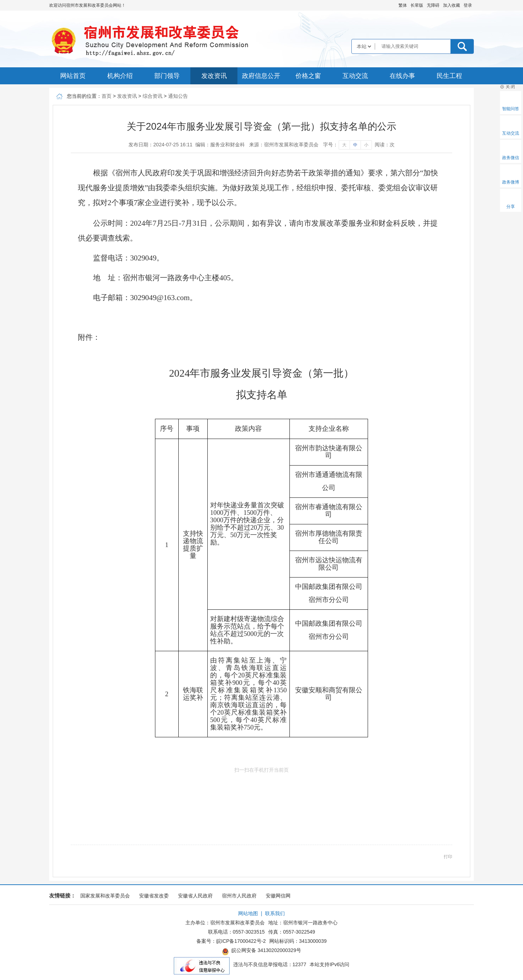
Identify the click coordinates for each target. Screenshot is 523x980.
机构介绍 (120, 76)
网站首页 (73, 76)
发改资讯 (214, 76)
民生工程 (449, 76)
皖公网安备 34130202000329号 (261, 951)
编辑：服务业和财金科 (220, 145)
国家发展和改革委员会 (105, 896)
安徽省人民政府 (195, 896)
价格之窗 (308, 76)
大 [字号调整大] (344, 145)
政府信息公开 (261, 76)
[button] (417, 5)
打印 (448, 857)
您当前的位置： (84, 96)
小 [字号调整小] (366, 145)
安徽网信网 (278, 896)
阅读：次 (385, 145)
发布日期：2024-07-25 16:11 (160, 145)
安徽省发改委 (154, 896)
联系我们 (275, 913)
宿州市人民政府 (239, 896)
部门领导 (167, 76)
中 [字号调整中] (355, 145)
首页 (107, 96)
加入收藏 (452, 5)
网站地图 (248, 913)
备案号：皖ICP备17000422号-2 (231, 941)
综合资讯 (153, 96)
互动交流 (355, 76)
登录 (468, 5)
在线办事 (402, 76)
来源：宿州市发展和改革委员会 (284, 145)
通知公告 (178, 96)
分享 (511, 207)
